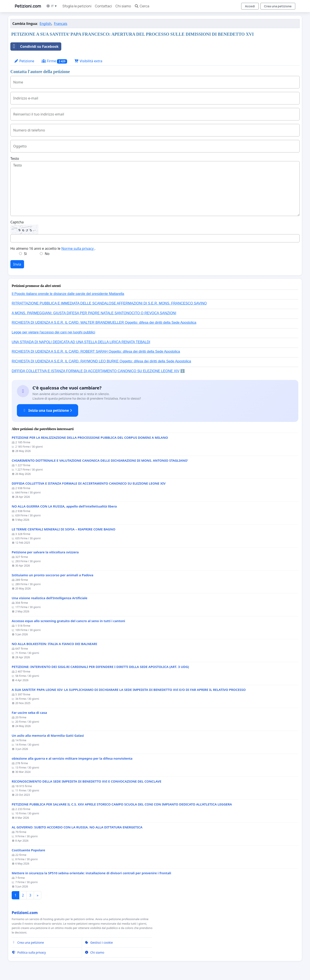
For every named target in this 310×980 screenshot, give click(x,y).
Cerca (142, 6)
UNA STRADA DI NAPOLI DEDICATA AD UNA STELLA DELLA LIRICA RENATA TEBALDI (81, 342)
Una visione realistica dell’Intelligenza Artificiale (50, 598)
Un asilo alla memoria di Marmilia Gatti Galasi (48, 736)
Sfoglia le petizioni (77, 6)
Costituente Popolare (28, 850)
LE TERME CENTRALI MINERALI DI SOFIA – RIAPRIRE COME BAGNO (64, 529)
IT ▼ (52, 6)
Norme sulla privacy (78, 248)
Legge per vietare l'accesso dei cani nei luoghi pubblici (53, 332)
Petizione (24, 61)
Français (61, 24)
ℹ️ (182, 371)
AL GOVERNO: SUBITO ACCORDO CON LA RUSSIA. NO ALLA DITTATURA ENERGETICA (77, 827)
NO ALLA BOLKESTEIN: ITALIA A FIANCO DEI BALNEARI (54, 644)
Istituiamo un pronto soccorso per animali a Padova (52, 575)
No (47, 254)
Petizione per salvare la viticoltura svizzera (45, 552)
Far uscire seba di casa (29, 713)
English (45, 24)
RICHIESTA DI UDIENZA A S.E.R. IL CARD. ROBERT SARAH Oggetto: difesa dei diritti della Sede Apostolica (96, 351)
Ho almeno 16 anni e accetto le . (53, 248)
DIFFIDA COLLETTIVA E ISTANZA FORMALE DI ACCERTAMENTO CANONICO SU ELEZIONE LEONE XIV (96, 371)
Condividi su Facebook (35, 46)
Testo (15, 159)
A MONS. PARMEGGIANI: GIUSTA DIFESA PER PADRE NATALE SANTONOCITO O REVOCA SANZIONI (94, 313)
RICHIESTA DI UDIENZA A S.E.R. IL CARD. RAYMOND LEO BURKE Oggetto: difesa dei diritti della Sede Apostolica (101, 361)
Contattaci (103, 6)
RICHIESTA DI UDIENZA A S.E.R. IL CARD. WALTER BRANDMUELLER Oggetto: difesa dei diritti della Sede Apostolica (104, 323)
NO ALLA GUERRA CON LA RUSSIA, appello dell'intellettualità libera (64, 506)
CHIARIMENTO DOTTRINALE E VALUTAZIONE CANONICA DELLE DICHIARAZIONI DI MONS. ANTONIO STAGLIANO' (100, 460)
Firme (54, 61)
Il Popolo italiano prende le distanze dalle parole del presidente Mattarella (68, 294)
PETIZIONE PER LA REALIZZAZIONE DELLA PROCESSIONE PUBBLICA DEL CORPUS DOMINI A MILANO (90, 438)
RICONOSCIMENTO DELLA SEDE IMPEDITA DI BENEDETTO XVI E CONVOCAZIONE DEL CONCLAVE (86, 781)
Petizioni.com (28, 6)
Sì (25, 254)
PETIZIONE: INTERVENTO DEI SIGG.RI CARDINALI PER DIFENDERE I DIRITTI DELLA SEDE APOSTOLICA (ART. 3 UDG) (100, 667)
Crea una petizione (278, 6)
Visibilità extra (88, 61)
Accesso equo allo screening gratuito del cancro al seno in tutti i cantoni (68, 621)
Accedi (250, 6)
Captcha (17, 222)
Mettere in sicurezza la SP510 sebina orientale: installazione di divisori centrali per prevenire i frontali (91, 873)
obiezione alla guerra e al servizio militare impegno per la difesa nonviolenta (72, 758)
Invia (17, 264)
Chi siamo (123, 6)
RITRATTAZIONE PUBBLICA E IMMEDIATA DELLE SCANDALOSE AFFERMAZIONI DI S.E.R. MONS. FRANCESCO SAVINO (109, 303)
